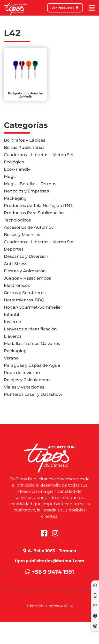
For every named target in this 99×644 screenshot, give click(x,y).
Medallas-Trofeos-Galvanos (32, 344)
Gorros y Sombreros (25, 293)
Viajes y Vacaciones (24, 387)
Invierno (13, 322)
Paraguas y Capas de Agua (32, 365)
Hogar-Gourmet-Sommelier (33, 307)
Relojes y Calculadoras (27, 380)
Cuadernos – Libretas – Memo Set (39, 155)
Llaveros (13, 336)
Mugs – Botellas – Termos (30, 184)
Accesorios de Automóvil (30, 227)
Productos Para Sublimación (34, 213)
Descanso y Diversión (26, 256)
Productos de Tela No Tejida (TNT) (39, 206)
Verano (11, 358)
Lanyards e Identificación (30, 329)
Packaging (15, 198)
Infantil (11, 314)
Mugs (10, 176)
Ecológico (14, 162)
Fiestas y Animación (25, 271)
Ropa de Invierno (22, 373)
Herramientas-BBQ (24, 300)
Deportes (14, 249)
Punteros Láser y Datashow (33, 394)
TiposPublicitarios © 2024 (50, 606)
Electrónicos (17, 285)
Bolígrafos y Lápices (25, 140)
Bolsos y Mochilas (22, 235)
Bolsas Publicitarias (24, 147)
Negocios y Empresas (26, 191)
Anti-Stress (16, 264)
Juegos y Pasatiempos (27, 278)
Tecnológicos (17, 220)
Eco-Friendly (17, 169)
